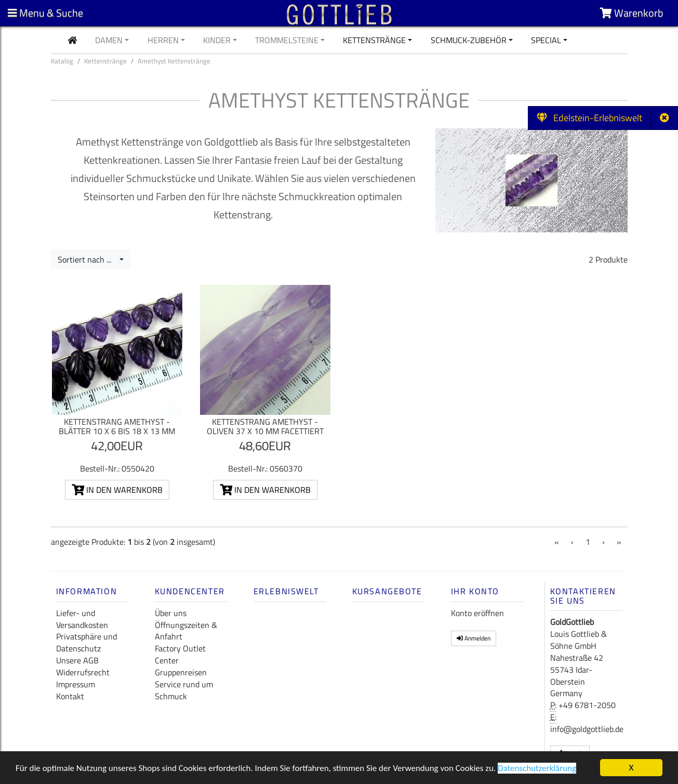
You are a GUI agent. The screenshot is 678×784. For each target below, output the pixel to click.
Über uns (171, 613)
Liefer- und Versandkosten (82, 619)
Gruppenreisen (181, 672)
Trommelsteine (287, 40)
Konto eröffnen (477, 613)
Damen (109, 40)
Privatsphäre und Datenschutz (87, 642)
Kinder (217, 40)
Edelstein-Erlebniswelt (589, 118)
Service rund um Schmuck (184, 690)
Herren (163, 40)
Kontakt (70, 696)
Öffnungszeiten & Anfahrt (186, 631)
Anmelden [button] (474, 638)
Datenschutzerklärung (537, 769)
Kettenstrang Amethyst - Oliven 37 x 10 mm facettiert (265, 426)
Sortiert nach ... (88, 259)
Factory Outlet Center (180, 654)
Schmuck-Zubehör (469, 40)
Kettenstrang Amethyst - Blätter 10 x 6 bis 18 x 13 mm (117, 426)
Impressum (76, 684)
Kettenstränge (374, 40)
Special (546, 40)
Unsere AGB (77, 660)
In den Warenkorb (117, 490)
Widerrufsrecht (83, 672)
